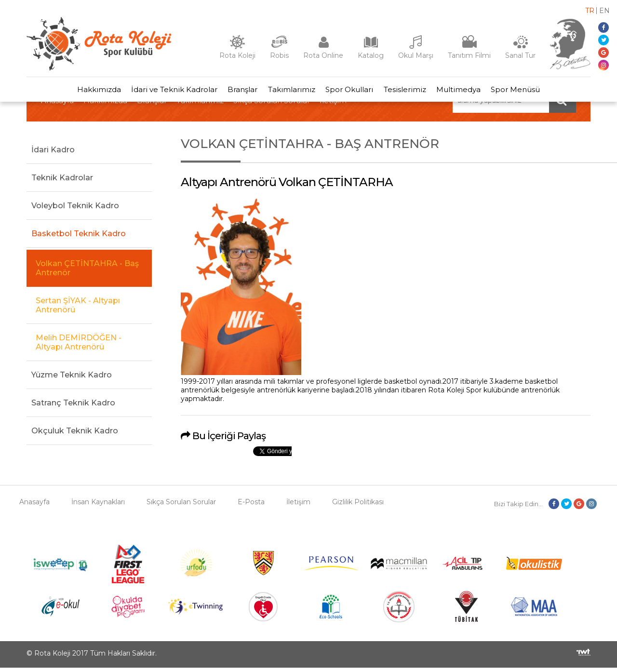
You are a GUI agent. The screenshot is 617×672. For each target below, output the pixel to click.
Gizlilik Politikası (358, 506)
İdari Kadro (53, 154)
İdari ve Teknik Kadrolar (167, 91)
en (604, 11)
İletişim (298, 506)
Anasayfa (34, 506)
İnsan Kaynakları (98, 506)
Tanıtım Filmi (469, 55)
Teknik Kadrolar (62, 181)
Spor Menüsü (527, 91)
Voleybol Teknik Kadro (75, 209)
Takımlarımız (290, 91)
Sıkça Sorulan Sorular (181, 506)
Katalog (371, 55)
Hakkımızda (88, 91)
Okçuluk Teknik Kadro (75, 435)
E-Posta (251, 506)
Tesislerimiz (410, 91)
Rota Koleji (237, 55)
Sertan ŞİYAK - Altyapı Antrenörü (78, 309)
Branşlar (238, 91)
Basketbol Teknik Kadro (79, 237)
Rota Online (323, 55)
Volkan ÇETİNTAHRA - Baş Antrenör (87, 272)
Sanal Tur (520, 55)
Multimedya (467, 91)
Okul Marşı (416, 55)
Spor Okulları (351, 91)
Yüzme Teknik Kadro (72, 379)
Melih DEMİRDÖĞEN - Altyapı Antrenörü (79, 346)
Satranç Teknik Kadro (73, 407)
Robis (279, 55)
